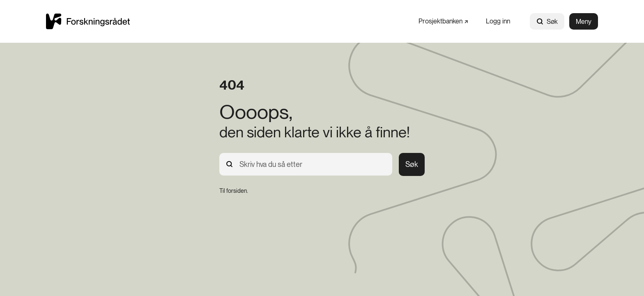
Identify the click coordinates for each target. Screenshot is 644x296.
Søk (547, 22)
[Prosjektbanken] (443, 21)
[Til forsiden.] (234, 191)
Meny (584, 22)
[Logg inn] (498, 21)
